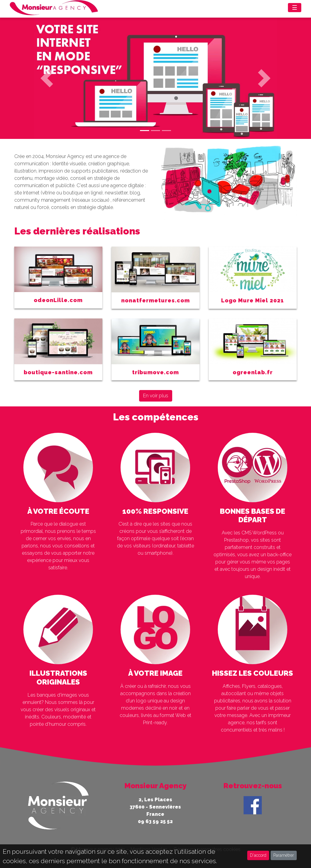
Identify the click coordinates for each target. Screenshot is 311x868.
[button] (47, 78)
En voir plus (156, 396)
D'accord (258, 855)
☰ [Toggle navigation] (295, 8)
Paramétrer (284, 855)
